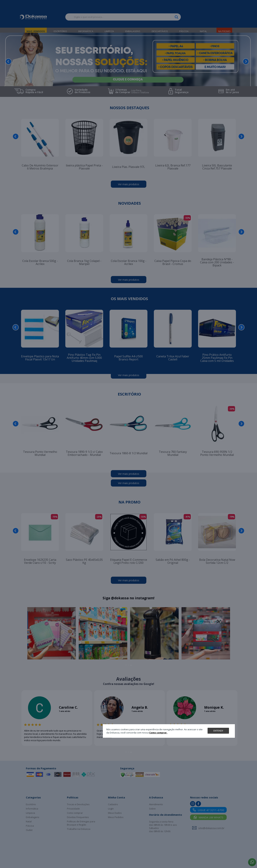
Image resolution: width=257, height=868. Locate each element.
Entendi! (218, 731)
